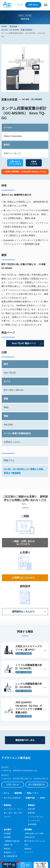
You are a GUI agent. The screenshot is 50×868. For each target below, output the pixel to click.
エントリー (29, 852)
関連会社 (7, 849)
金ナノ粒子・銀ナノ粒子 (13, 813)
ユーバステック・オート (13, 809)
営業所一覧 (8, 845)
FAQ (26, 845)
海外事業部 (32, 824)
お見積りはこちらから (23, 578)
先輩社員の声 (30, 837)
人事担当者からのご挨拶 (34, 833)
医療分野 (31, 813)
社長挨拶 (7, 833)
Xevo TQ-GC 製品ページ (24, 343)
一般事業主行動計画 (12, 841)
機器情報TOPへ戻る (25, 740)
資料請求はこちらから (23, 612)
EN (22, 5)
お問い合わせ (33, 5)
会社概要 (7, 837)
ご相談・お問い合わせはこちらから (23, 543)
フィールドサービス (36, 817)
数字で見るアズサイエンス (35, 841)
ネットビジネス (34, 820)
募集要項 (28, 849)
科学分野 (31, 809)
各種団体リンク (10, 852)
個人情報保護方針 (37, 785)
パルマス (7, 817)
